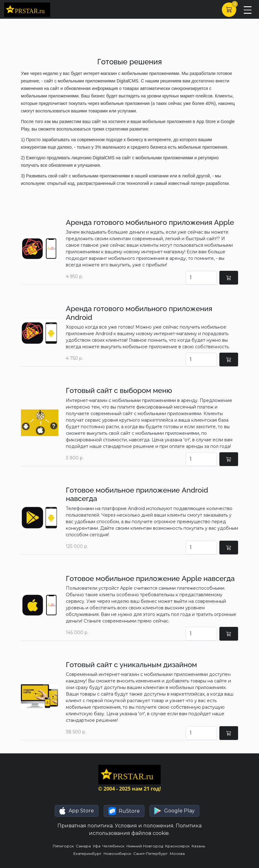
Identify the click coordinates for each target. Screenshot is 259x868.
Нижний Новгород (146, 846)
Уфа (98, 846)
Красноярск (178, 846)
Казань (199, 846)
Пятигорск (64, 846)
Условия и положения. (145, 826)
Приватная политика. (86, 826)
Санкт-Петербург (151, 853)
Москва (178, 853)
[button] (77, 811)
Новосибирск (118, 853)
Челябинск (114, 846)
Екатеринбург (88, 853)
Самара (84, 846)
